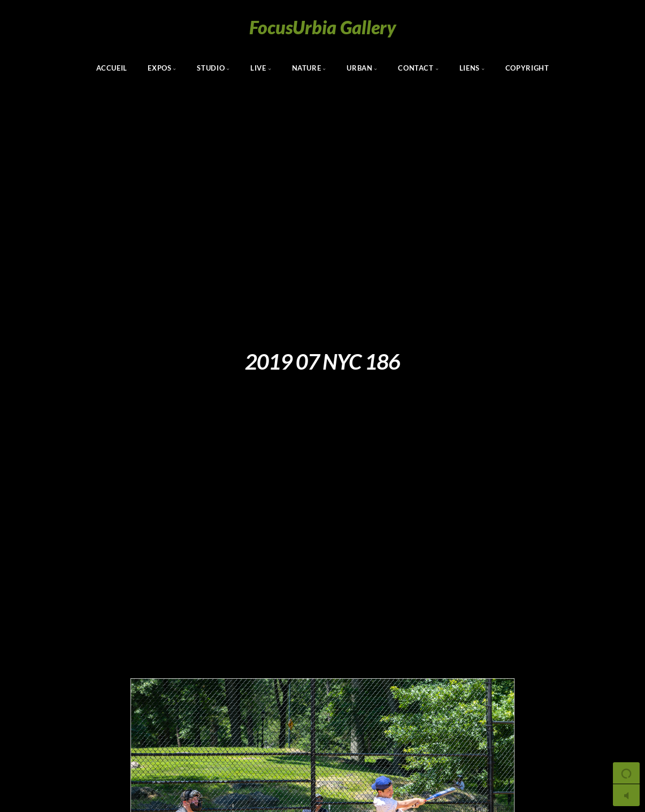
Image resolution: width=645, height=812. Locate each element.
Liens (470, 68)
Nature (307, 68)
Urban (359, 68)
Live (258, 68)
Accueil (112, 68)
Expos (159, 68)
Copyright (527, 68)
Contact (416, 68)
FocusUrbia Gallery (323, 27)
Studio (211, 68)
